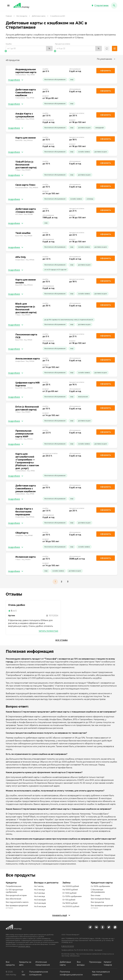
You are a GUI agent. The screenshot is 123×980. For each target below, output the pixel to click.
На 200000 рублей (71, 906)
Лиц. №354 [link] (31, 75)
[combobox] (106, 59)
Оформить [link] (106, 71)
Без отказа (95, 895)
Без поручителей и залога (17, 902)
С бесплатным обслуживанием (98, 891)
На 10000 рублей (70, 890)
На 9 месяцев (40, 906)
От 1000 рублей (69, 893)
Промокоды (95, 962)
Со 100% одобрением (72, 896)
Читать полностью (48, 631)
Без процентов (97, 902)
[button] (8, 6)
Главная (9, 16)
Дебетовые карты (39, 16)
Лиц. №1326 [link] (30, 119)
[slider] (29, 51)
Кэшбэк (9, 44)
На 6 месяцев (40, 903)
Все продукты (22, 16)
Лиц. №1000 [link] (28, 140)
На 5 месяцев (40, 900)
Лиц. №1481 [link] (29, 535)
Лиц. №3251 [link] (28, 236)
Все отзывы (62, 640)
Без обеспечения (13, 899)
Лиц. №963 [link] (30, 98)
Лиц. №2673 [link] (26, 170)
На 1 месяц (39, 886)
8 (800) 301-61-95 (68, 946)
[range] (29, 48)
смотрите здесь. (24, 946)
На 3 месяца (39, 893)
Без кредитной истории (16, 895)
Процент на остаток (63, 44)
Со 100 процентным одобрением (14, 891)
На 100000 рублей (71, 886)
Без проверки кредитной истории (17, 907)
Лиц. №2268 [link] (28, 214)
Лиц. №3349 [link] (34, 187)
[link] (90, 927)
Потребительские (14, 886)
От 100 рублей (69, 900)
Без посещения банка (100, 899)
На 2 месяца (39, 890)
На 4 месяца (39, 896)
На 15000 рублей (70, 903)
